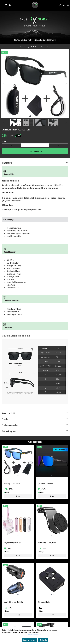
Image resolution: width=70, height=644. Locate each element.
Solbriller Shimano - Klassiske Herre (40, 47)
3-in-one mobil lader (44, 602)
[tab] (30, 116)
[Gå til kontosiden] (60, 5)
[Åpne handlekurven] (68, 5)
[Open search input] (10, 5)
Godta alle (43, 640)
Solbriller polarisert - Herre (12, 483)
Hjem (22, 47)
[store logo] (35, 5)
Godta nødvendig (29, 640)
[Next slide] (66, 84)
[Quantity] (35, 145)
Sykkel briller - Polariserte (46, 483)
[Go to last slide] (4, 123)
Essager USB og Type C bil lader (13, 602)
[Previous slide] (4, 84)
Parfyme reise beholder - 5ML (13, 543)
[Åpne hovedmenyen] (6, 5)
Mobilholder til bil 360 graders (47, 543)
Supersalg (26, 47)
